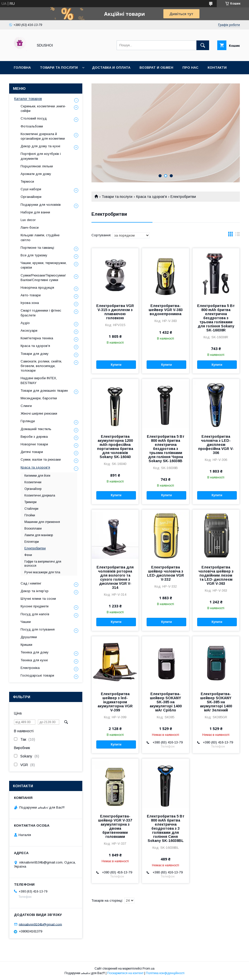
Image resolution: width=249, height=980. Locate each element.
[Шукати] (203, 45)
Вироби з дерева (34, 437)
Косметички (33, 482)
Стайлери (31, 509)
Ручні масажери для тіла (42, 572)
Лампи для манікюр (39, 535)
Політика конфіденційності (165, 973)
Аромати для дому (36, 174)
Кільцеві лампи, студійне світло (40, 237)
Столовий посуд (34, 118)
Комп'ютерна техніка (37, 338)
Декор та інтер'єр (35, 591)
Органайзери (31, 197)
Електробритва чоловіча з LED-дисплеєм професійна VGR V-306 (216, 445)
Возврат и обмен (156, 68)
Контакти (217, 68)
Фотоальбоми (32, 126)
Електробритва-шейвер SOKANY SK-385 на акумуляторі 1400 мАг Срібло (166, 702)
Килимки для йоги (37, 476)
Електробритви (35, 548)
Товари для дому (35, 354)
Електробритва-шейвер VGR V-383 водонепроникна (166, 310)
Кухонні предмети (35, 606)
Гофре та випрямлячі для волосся (43, 564)
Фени (28, 555)
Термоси (27, 181)
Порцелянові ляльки (37, 166)
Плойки (30, 515)
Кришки (26, 645)
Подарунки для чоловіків (41, 205)
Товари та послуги (59, 68)
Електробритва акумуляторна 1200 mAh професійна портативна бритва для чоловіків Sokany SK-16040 (115, 447)
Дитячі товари (32, 452)
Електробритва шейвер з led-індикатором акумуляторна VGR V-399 (115, 702)
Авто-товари (31, 295)
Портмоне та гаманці (37, 248)
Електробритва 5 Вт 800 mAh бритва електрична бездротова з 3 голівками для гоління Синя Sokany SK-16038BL (166, 828)
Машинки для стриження (42, 522)
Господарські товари (37, 675)
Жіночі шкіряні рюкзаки (39, 413)
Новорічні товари (34, 444)
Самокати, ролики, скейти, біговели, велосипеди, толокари (41, 366)
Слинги (26, 406)
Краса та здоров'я (152, 197)
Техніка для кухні (34, 660)
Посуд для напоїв (35, 614)
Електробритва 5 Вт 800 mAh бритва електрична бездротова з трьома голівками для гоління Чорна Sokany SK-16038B (166, 449)
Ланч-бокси (30, 228)
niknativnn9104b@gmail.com (40, 924)
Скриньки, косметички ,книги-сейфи (43, 108)
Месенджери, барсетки (39, 398)
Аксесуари (29, 331)
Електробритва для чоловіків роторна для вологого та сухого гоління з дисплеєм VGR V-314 (115, 577)
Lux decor (28, 220)
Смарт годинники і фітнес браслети (41, 313)
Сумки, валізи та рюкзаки (41, 459)
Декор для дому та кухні (40, 146)
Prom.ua (149, 969)
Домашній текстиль (36, 429)
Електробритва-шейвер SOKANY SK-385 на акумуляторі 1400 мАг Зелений (216, 702)
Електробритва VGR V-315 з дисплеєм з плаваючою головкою (115, 312)
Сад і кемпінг (31, 583)
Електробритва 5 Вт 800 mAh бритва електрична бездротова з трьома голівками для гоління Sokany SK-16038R (216, 318)
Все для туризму (34, 255)
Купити (116, 365)
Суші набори (31, 189)
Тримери (30, 502)
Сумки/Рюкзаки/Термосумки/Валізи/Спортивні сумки (43, 278)
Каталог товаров (28, 99)
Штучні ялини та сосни (38, 599)
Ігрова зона (30, 303)
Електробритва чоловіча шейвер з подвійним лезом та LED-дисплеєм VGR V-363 (216, 575)
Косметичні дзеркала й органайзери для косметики (43, 136)
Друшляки (29, 637)
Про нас (190, 68)
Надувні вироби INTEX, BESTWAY (39, 380)
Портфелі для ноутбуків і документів (41, 156)
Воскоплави (33, 529)
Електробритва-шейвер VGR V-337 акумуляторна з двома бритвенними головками (115, 826)
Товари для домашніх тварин (44, 391)
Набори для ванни (35, 212)
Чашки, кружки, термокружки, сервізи (44, 265)
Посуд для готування (38, 629)
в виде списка (238, 235)
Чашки (26, 622)
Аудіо (25, 323)
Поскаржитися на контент (125, 973)
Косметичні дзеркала (40, 495)
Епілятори (32, 542)
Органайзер (33, 489)
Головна (22, 68)
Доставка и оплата (111, 68)
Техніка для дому (35, 652)
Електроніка (30, 668)
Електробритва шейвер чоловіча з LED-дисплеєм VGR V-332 (166, 573)
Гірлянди (28, 421)
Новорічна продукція (37, 288)
